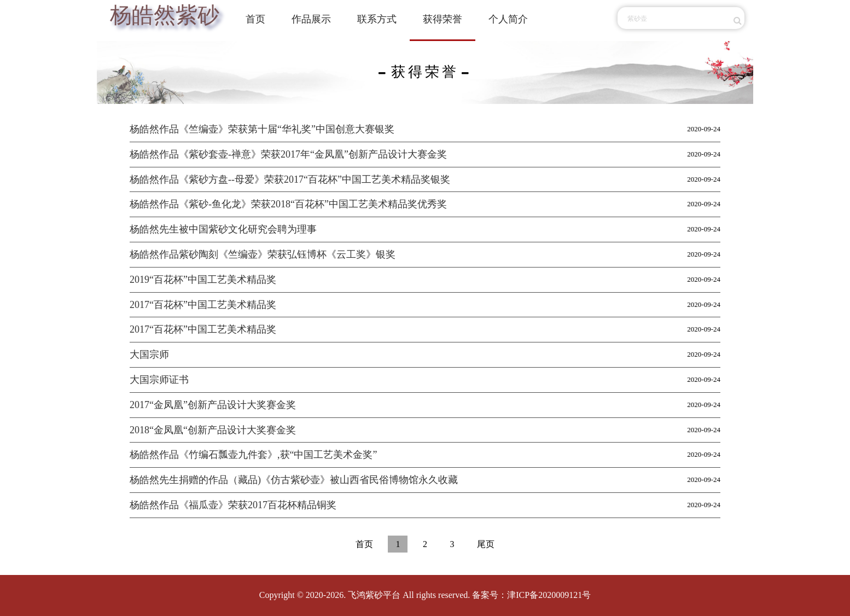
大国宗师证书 (159, 380)
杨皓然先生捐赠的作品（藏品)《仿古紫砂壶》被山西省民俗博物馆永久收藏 (294, 480)
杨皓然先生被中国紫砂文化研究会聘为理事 (223, 229)
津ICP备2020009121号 (549, 595)
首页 (255, 19)
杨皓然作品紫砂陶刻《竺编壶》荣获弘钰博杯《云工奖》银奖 (263, 254)
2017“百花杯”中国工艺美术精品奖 (203, 305)
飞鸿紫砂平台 (374, 595)
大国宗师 (149, 355)
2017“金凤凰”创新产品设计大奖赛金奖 (213, 405)
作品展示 (311, 19)
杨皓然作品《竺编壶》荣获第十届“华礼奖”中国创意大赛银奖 (262, 129)
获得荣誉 (443, 19)
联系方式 (377, 19)
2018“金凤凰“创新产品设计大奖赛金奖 (213, 430)
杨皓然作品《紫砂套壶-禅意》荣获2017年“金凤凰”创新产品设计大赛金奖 (288, 154)
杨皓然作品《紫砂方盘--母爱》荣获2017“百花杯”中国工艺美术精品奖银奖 (290, 179)
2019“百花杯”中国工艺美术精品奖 (203, 280)
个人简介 (508, 19)
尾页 (486, 544)
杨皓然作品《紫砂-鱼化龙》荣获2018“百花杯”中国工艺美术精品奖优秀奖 (288, 204)
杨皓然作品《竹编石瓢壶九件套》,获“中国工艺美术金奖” (253, 455)
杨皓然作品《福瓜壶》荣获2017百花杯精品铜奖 (233, 505)
